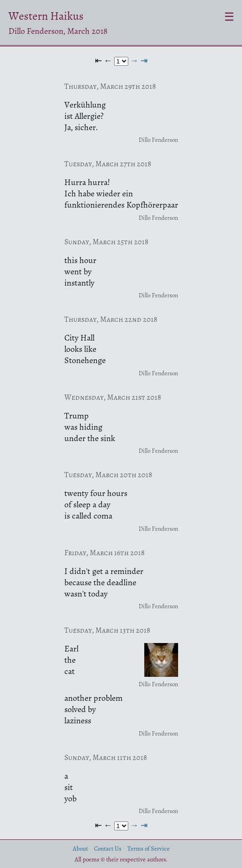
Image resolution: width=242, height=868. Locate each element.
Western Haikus (46, 16)
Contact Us (108, 849)
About (80, 849)
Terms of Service (148, 849)
